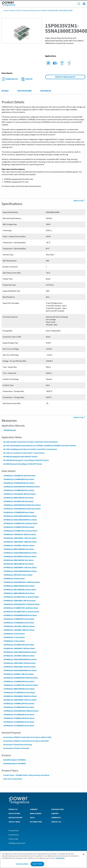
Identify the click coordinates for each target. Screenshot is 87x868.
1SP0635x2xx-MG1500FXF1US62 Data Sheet (20, 557)
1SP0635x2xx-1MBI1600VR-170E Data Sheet (20, 700)
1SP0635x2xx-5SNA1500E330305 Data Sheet (20, 670)
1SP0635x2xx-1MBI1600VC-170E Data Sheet (20, 538)
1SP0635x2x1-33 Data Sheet (14, 634)
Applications (14, 813)
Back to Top (80, 417)
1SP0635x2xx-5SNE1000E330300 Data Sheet (20, 516)
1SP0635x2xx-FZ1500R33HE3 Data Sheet (19, 722)
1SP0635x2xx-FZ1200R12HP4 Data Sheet (19, 645)
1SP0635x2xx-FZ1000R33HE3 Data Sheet (19, 707)
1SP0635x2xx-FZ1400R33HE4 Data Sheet (19, 490)
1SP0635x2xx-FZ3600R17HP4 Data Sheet (19, 718)
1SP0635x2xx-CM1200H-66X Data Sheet (18, 501)
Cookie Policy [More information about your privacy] (60, 859)
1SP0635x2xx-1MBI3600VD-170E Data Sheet (20, 568)
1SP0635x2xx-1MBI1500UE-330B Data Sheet (20, 542)
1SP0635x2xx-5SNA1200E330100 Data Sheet (20, 652)
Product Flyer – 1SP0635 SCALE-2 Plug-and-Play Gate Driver (26, 775)
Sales (32, 818)
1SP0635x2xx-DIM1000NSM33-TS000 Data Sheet (21, 582)
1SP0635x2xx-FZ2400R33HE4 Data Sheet (19, 479)
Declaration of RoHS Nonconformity (18, 745)
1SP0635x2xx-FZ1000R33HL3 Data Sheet (19, 623)
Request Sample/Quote (65, 77)
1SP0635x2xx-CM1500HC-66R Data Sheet (19, 656)
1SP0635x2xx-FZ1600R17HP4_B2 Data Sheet (20, 531)
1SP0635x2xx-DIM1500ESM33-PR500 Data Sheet (21, 487)
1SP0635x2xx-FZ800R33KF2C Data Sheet (19, 619)
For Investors (57, 809)
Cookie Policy (14, 835)
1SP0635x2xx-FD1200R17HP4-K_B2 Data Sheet (21, 612)
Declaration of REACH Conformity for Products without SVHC (27, 737)
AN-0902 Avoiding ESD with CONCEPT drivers (20, 457)
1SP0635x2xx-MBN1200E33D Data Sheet (18, 549)
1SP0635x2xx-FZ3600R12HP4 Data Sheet (19, 704)
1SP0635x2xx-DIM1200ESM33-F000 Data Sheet (21, 711)
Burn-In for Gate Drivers (13, 779)
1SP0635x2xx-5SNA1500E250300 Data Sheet (20, 571)
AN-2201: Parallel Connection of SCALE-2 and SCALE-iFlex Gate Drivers (31, 442)
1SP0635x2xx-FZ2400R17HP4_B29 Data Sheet (21, 608)
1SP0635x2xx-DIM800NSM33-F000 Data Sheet (21, 678)
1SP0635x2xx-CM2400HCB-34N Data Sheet (19, 534)
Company (34, 809)
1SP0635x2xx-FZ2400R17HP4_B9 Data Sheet (20, 523)
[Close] (84, 855)
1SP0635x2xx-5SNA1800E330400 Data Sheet (20, 520)
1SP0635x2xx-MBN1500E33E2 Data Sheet (19, 689)
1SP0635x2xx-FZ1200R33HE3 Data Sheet (19, 715)
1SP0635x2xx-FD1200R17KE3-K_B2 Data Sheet (21, 597)
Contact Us (56, 822)
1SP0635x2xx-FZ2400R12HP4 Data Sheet (19, 682)
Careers (55, 813)
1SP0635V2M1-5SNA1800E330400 (60, 11)
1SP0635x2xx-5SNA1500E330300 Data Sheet (20, 659)
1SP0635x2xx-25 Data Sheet (14, 579)
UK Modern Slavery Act (17, 843)
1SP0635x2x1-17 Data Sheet (14, 637)
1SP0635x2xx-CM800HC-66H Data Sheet (18, 674)
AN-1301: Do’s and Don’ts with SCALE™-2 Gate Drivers (24, 453)
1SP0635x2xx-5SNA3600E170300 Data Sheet (20, 696)
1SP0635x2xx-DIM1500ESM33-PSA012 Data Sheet (22, 505)
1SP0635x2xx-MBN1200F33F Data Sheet (18, 498)
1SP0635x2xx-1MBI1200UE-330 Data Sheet (19, 663)
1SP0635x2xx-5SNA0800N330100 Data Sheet (20, 615)
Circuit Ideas (14, 822)
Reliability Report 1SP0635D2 (15, 764)
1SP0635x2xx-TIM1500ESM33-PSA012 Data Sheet (22, 509)
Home (6, 11)
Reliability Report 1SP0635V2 (14, 760)
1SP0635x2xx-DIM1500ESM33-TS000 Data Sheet (21, 604)
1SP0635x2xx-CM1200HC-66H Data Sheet (19, 626)
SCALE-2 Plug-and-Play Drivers (28, 11)
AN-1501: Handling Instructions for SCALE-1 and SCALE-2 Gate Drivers (30, 449)
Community (56, 818)
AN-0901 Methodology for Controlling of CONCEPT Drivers (26, 460)
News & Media (36, 813)
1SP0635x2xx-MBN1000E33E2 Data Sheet (19, 593)
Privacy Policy (14, 830)
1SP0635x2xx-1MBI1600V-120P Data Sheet (19, 601)
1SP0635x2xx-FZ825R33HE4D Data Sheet (19, 483)
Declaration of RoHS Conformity (16, 748)
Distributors (36, 822)
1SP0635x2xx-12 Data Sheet (14, 641)
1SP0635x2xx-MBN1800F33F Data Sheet (18, 560)
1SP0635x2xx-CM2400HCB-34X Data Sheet (19, 476)
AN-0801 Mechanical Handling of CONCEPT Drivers (23, 464)
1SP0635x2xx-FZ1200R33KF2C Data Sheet (19, 693)
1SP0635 (44, 11)
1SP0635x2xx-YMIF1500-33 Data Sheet (18, 575)
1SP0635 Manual (9, 430)
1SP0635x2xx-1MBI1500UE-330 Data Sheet (19, 667)
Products (12, 11)
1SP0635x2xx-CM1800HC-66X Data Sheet (19, 546)
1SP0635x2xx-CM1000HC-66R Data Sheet (19, 630)
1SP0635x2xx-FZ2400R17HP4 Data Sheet (19, 527)
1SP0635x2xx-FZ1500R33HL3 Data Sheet (19, 726)
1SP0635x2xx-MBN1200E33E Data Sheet (18, 564)
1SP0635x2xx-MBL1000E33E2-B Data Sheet (20, 590)
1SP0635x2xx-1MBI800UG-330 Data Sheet (19, 648)
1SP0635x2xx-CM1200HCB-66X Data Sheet (19, 494)
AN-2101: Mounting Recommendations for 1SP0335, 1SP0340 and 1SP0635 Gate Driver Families (40, 446)
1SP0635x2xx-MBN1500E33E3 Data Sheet (19, 586)
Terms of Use (13, 839)
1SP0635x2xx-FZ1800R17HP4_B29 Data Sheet (21, 685)
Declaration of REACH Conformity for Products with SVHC (26, 741)
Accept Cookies (37, 864)
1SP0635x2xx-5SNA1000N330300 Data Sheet (20, 553)
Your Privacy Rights (22, 864)
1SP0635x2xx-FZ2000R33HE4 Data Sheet (19, 512)
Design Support (16, 818)
